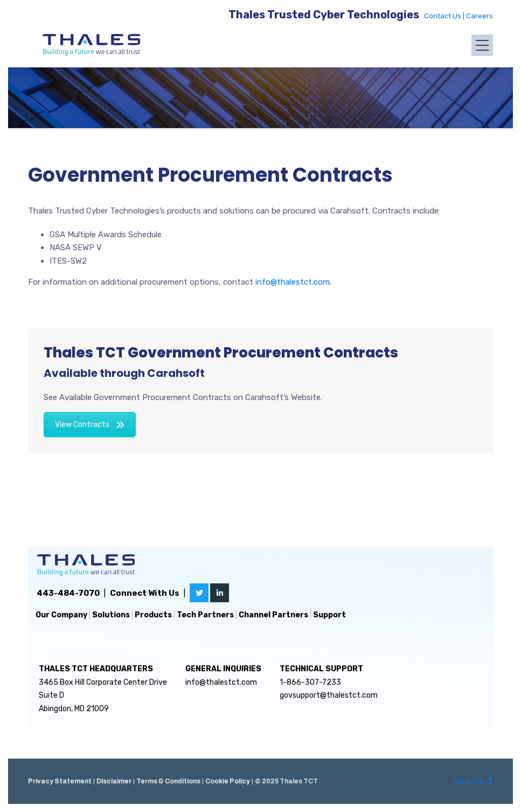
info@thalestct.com (293, 282)
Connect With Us (145, 593)
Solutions (111, 615)
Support (329, 615)
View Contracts (90, 425)
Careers (480, 16)
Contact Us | (445, 16)
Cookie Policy (228, 781)
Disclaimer (114, 781)
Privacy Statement (60, 781)
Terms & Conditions (168, 781)
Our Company (61, 615)
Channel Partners (273, 615)
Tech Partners (205, 615)
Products (153, 615)
